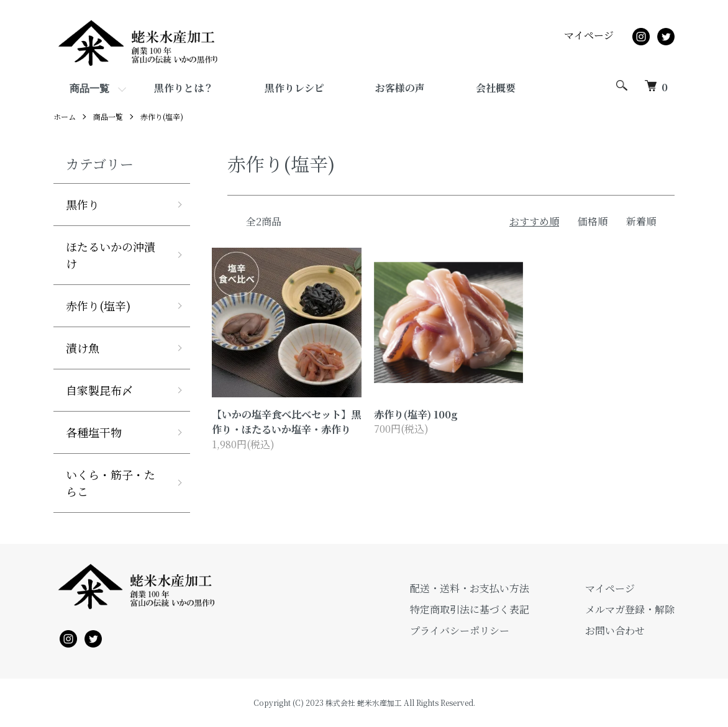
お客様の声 (400, 88)
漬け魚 (83, 348)
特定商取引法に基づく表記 (470, 609)
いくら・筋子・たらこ (111, 483)
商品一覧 (89, 88)
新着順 (641, 221)
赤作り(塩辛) (162, 116)
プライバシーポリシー (460, 630)
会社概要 (496, 88)
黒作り (83, 204)
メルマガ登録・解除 (630, 609)
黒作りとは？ (184, 88)
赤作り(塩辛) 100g (416, 414)
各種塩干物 (94, 432)
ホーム (65, 116)
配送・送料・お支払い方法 (470, 588)
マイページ (589, 35)
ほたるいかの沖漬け (111, 255)
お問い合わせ (615, 630)
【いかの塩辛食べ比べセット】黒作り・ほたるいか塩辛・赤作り (286, 422)
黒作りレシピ (294, 88)
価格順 (593, 221)
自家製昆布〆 (99, 390)
